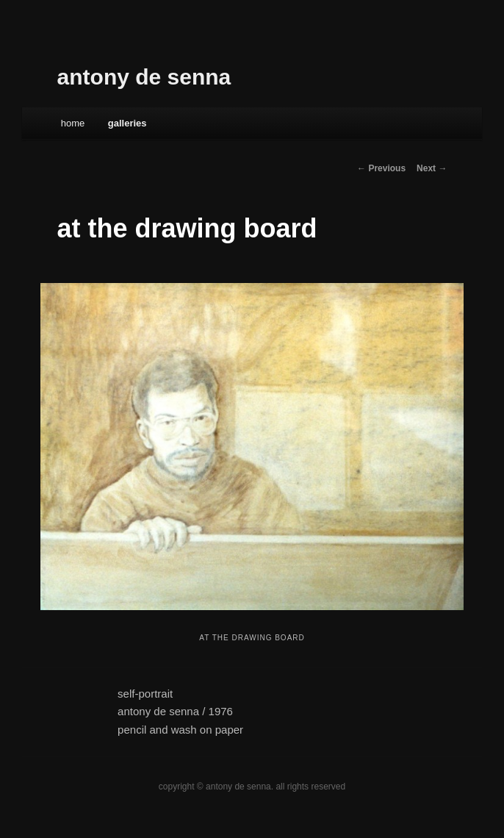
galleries (127, 123)
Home (73, 123)
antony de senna (144, 77)
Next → (432, 168)
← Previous (381, 168)
